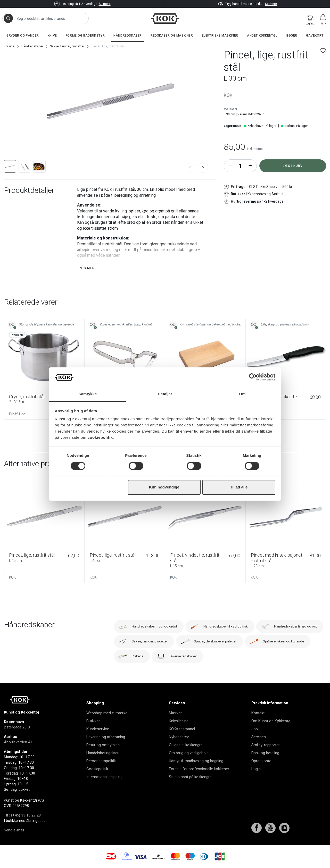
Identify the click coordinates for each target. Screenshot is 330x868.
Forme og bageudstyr (85, 36)
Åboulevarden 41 (18, 742)
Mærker (175, 713)
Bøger (292, 36)
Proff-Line (17, 414)
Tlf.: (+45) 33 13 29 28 (22, 815)
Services (259, 737)
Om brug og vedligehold (189, 753)
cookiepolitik (100, 438)
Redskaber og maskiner (172, 36)
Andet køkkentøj (262, 36)
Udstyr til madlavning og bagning (196, 761)
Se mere (105, 4)
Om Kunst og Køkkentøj (271, 721)
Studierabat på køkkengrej (191, 777)
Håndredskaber (128, 36)
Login (256, 769)
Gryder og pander (23, 36)
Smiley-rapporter (266, 745)
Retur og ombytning (103, 745)
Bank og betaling (265, 753)
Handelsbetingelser (102, 753)
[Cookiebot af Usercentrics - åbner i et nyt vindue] (253, 377)
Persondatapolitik (101, 761)
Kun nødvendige (164, 487)
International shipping (104, 777)
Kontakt (258, 713)
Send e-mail (14, 830)
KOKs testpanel (182, 729)
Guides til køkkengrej (186, 745)
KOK (228, 95)
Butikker (93, 721)
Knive (52, 36)
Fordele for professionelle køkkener (199, 769)
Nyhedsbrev (179, 737)
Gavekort (315, 36)
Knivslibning (179, 721)
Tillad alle (239, 487)
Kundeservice (98, 729)
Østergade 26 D (17, 727)
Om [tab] (242, 394)
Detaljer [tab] (165, 394)
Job (255, 729)
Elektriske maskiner (220, 36)
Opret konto (261, 761)
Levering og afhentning (106, 737)
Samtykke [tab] (88, 394)
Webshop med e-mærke (107, 713)
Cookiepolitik (97, 769)
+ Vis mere (87, 268)
